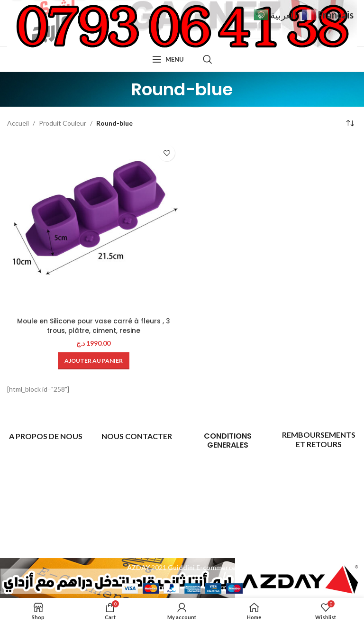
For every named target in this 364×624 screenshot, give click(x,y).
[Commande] (350, 123)
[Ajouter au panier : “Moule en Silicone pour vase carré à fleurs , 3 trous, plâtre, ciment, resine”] (94, 361)
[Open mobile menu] (168, 59)
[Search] (208, 59)
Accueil (18, 123)
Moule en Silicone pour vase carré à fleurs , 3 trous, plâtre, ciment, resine (94, 326)
